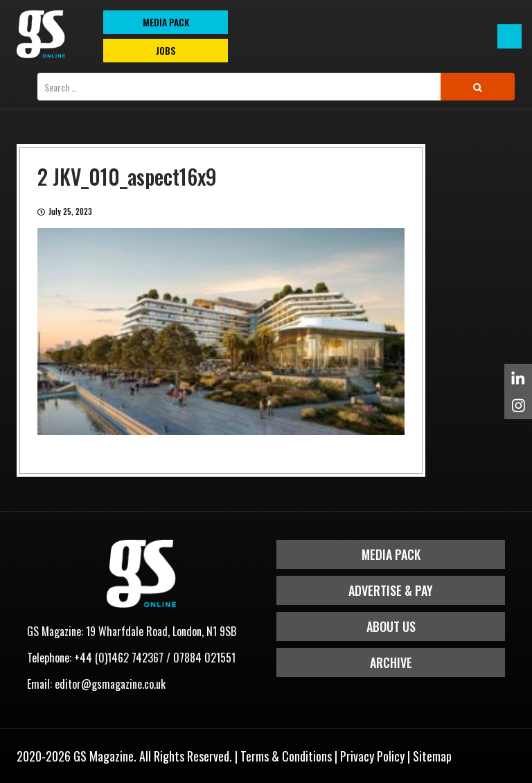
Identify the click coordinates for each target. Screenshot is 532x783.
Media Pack (391, 554)
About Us (391, 626)
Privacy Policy (372, 756)
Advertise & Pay (391, 590)
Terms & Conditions (286, 756)
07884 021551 (204, 658)
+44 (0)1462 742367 (119, 658)
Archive (391, 662)
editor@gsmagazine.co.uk (110, 684)
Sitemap (432, 756)
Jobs (166, 50)
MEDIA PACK (166, 22)
